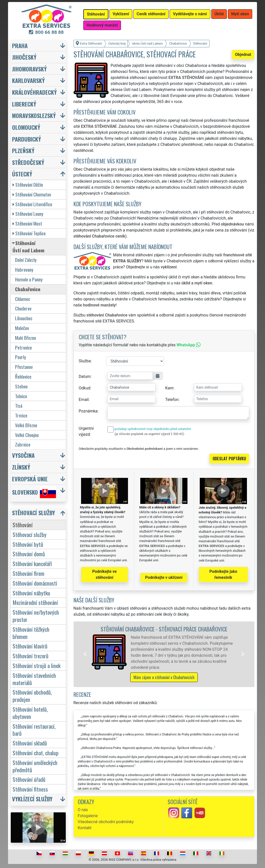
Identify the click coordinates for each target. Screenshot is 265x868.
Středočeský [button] (28, 162)
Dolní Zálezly (26, 260)
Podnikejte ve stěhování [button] (105, 574)
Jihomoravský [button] (29, 69)
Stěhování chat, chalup (36, 753)
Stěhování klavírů (30, 646)
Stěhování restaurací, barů (34, 730)
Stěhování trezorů (30, 656)
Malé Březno (25, 338)
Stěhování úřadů (29, 779)
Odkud (85, 388)
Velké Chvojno (27, 435)
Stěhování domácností (35, 583)
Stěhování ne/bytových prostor (36, 616)
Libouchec (24, 318)
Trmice (21, 415)
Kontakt (85, 828)
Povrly (21, 357)
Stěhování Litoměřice (32, 204)
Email (84, 400)
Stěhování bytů (28, 544)
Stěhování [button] (96, 14)
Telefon (172, 400)
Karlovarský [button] (28, 80)
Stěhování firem (28, 573)
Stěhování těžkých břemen (31, 633)
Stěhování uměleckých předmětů (35, 766)
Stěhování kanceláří (32, 563)
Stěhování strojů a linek (37, 665)
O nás (83, 810)
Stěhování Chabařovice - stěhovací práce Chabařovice (164, 629)
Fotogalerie (88, 816)
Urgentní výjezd (86, 431)
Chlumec (23, 299)
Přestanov (24, 367)
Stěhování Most (27, 223)
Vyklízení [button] (121, 14)
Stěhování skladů (30, 743)
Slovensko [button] (34, 492)
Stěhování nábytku (31, 593)
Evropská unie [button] (30, 479)
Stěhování (23, 525)
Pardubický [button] (26, 139)
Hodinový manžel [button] (102, 25)
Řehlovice (23, 376)
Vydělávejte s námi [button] (190, 14)
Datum (85, 376)
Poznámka (88, 411)
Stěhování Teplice (29, 233)
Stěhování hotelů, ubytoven (30, 713)
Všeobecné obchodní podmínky (106, 822)
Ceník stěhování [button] (151, 14)
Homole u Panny (29, 279)
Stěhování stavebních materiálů (34, 679)
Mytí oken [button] (240, 14)
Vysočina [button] (23, 455)
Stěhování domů (29, 554)
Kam (169, 388)
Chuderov (23, 308)
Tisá (19, 406)
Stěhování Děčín (28, 185)
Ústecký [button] (22, 174)
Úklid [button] (219, 14)
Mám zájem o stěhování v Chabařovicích (164, 677)
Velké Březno (26, 425)
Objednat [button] (243, 55)
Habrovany (24, 269)
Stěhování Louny (28, 214)
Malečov (22, 328)
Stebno (21, 386)
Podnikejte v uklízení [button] (164, 577)
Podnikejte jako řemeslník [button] (223, 574)
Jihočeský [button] (24, 57)
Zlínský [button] (21, 467)
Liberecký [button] (24, 104)
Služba (85, 361)
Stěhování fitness (30, 789)
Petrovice (23, 347)
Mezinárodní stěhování (35, 602)
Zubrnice (23, 444)
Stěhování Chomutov (32, 194)
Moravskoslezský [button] (34, 115)
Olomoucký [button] (26, 127)
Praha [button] (20, 45)
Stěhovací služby (29, 534)
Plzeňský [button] (23, 150)
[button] (85, 654)
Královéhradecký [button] (34, 92)
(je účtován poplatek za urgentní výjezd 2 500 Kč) (149, 434)
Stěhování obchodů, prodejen (32, 696)
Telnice (21, 396)
